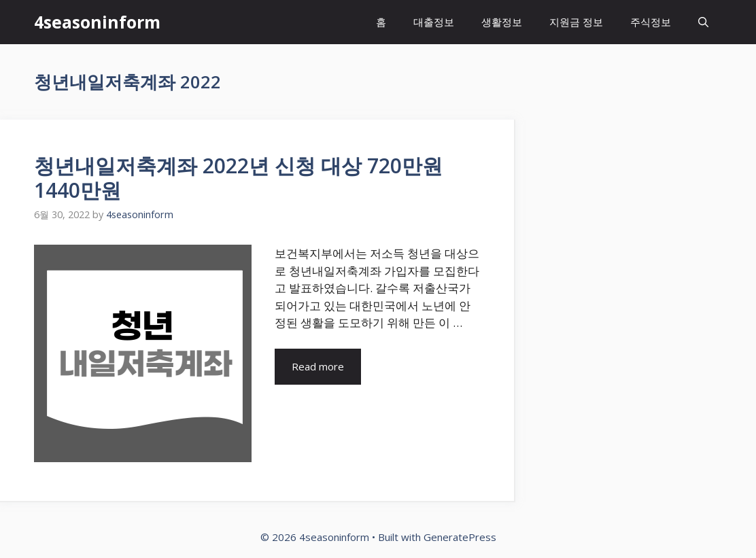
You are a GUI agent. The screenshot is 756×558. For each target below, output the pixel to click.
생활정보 (502, 22)
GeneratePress (460, 537)
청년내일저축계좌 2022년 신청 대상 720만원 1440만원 (238, 178)
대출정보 (434, 22)
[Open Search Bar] (703, 22)
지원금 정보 (576, 22)
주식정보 (651, 22)
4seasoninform (97, 22)
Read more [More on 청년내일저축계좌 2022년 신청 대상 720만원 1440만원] (318, 366)
